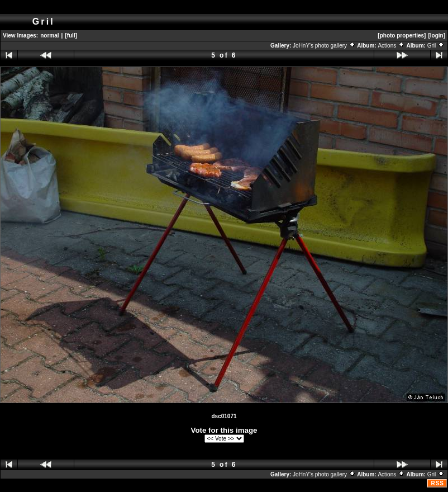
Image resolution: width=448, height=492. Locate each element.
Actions (391, 46)
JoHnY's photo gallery (324, 46)
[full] (71, 36)
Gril (436, 46)
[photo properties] (402, 36)
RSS (437, 483)
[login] (437, 36)
